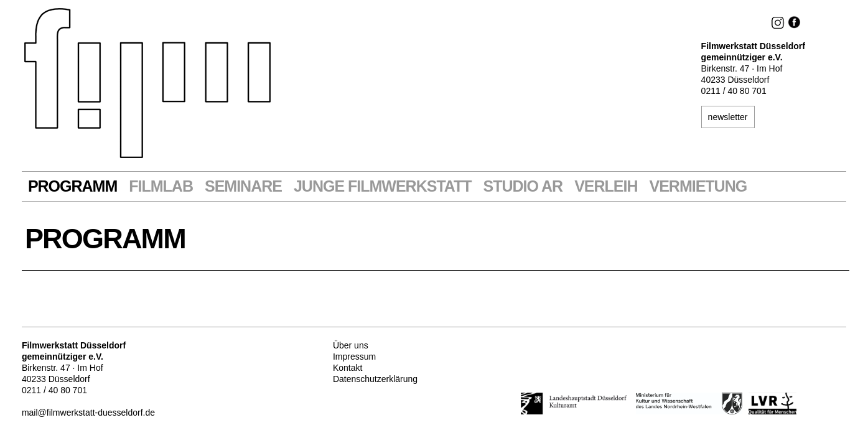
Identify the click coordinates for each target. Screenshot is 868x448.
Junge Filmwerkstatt (383, 186)
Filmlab (161, 186)
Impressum (354, 357)
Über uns (351, 345)
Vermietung (698, 186)
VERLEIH (606, 186)
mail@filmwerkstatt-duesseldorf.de (88, 413)
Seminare (243, 186)
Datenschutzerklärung (375, 379)
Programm (72, 186)
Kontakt (348, 368)
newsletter (728, 117)
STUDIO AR (523, 186)
